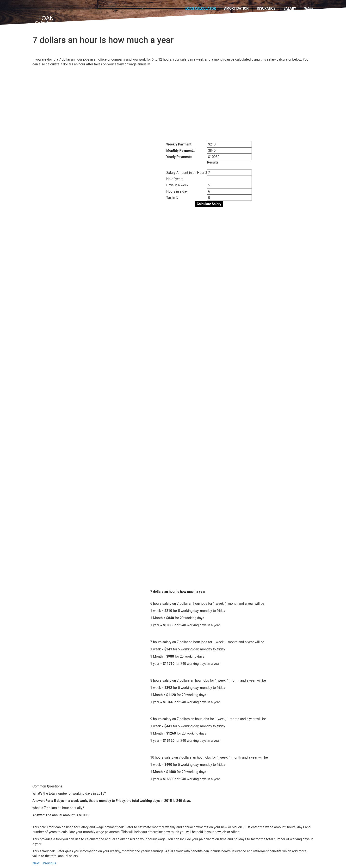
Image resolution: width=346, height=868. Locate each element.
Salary (290, 8)
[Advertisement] (173, 103)
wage (309, 8)
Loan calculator (201, 8)
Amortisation (236, 8)
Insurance (266, 8)
